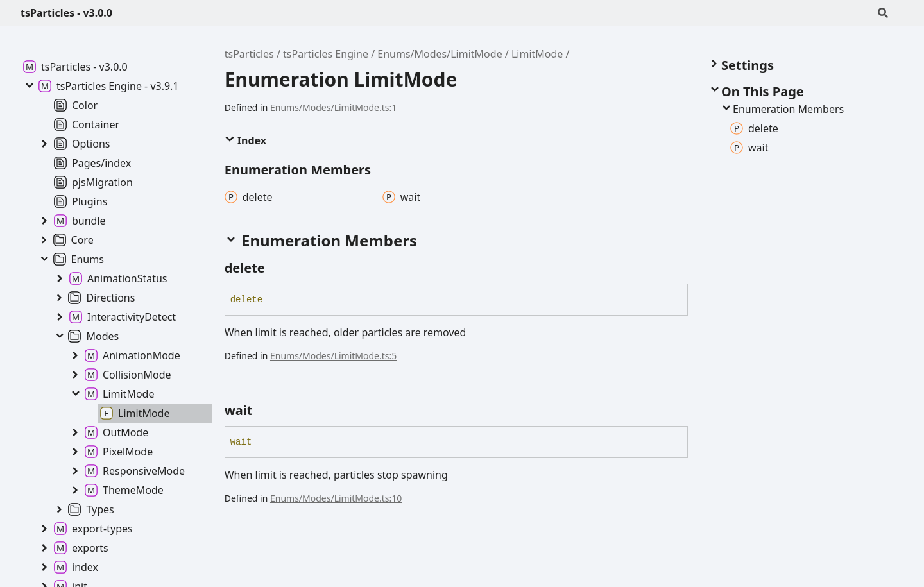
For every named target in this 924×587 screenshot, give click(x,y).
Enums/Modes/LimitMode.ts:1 (333, 107)
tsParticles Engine (326, 54)
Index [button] (245, 140)
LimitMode (537, 54)
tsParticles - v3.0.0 (66, 13)
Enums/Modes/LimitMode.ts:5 (333, 356)
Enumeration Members (782, 109)
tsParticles (249, 54)
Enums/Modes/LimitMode (440, 54)
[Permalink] (277, 268)
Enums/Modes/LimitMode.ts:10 (336, 498)
